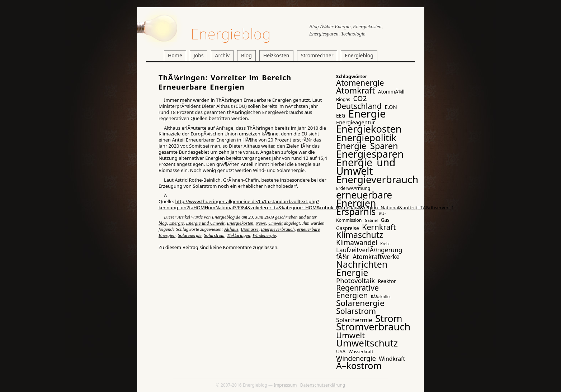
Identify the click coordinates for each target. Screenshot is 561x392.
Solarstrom (214, 235)
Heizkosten (276, 55)
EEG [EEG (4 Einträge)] (341, 116)
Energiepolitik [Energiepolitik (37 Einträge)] (366, 138)
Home (175, 55)
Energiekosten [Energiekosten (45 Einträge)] (369, 129)
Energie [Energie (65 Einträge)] (367, 114)
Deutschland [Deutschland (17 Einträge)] (359, 106)
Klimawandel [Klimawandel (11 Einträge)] (357, 243)
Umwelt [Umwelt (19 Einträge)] (350, 335)
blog (163, 223)
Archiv (222, 55)
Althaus (231, 229)
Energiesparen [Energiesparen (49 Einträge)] (370, 154)
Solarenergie (190, 235)
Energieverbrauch (278, 229)
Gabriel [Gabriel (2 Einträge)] (371, 220)
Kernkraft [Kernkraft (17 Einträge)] (379, 227)
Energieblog (231, 34)
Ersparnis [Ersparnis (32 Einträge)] (356, 211)
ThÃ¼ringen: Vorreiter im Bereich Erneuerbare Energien (225, 82)
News (261, 223)
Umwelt (275, 223)
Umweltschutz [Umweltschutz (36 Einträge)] (367, 343)
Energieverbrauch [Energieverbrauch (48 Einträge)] (377, 179)
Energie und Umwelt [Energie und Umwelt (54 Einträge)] (366, 167)
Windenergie (264, 235)
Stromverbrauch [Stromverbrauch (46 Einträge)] (373, 327)
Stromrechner (317, 55)
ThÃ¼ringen (238, 235)
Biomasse (250, 229)
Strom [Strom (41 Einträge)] (389, 319)
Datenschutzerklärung (323, 385)
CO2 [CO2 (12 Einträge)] (360, 98)
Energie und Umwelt (205, 223)
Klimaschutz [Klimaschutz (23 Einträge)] (360, 235)
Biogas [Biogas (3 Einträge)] (343, 99)
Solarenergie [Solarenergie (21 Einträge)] (360, 303)
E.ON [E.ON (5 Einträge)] (391, 107)
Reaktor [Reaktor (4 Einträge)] (387, 281)
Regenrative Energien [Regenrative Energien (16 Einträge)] (357, 291)
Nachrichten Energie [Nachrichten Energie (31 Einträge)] (362, 268)
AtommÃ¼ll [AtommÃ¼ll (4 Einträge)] (391, 92)
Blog (246, 55)
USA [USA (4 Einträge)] (341, 351)
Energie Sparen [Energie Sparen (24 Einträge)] (367, 146)
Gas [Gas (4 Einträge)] (385, 220)
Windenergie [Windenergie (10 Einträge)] (356, 358)
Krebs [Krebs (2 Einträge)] (385, 244)
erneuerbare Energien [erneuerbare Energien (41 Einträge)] (364, 199)
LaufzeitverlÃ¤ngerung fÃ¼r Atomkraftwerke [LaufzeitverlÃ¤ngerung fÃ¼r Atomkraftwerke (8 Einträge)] (369, 253)
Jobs (199, 55)
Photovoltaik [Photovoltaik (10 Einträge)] (355, 280)
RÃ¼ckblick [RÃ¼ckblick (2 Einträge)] (381, 297)
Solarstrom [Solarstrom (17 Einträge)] (356, 311)
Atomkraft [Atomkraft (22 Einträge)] (355, 90)
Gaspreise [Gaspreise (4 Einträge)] (348, 228)
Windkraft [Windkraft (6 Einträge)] (392, 359)
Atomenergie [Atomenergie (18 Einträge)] (360, 83)
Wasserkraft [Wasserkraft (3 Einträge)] (361, 352)
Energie (177, 223)
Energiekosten (240, 223)
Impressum (285, 385)
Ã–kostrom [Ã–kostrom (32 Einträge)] (359, 365)
